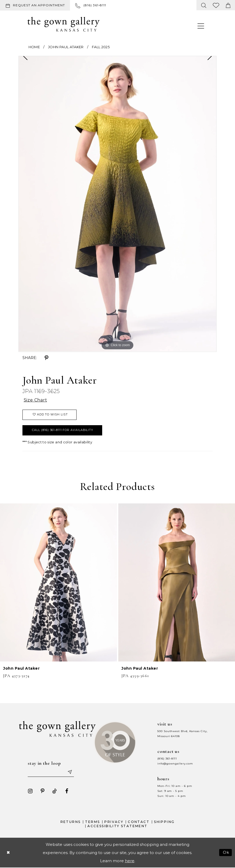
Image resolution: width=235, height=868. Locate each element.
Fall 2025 (101, 47)
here (130, 861)
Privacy (114, 822)
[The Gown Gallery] (64, 24)
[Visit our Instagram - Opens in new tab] (30, 791)
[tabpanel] (117, 204)
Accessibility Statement (117, 826)
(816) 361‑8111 (167, 759)
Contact (139, 822)
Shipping (164, 822)
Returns (71, 822)
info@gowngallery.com (175, 764)
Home (34, 47)
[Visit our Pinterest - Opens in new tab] (43, 791)
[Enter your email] (51, 772)
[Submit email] (70, 772)
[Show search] (204, 5)
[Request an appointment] (35, 5)
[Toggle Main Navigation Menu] (201, 26)
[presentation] (58, 582)
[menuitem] (36, 5)
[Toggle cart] (228, 5)
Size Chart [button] (36, 400)
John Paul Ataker (66, 47)
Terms (92, 822)
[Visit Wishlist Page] (216, 5)
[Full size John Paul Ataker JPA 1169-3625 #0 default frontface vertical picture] (117, 204)
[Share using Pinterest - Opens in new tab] (46, 358)
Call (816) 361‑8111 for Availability (63, 430)
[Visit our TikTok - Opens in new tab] (55, 791)
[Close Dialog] (8, 853)
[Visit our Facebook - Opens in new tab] (67, 791)
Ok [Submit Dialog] (226, 853)
